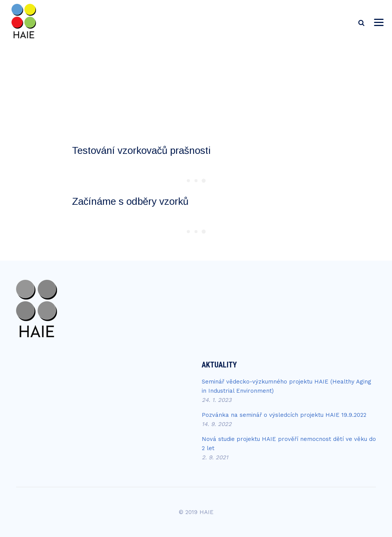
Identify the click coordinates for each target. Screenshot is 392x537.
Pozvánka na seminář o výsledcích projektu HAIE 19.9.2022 (284, 415)
